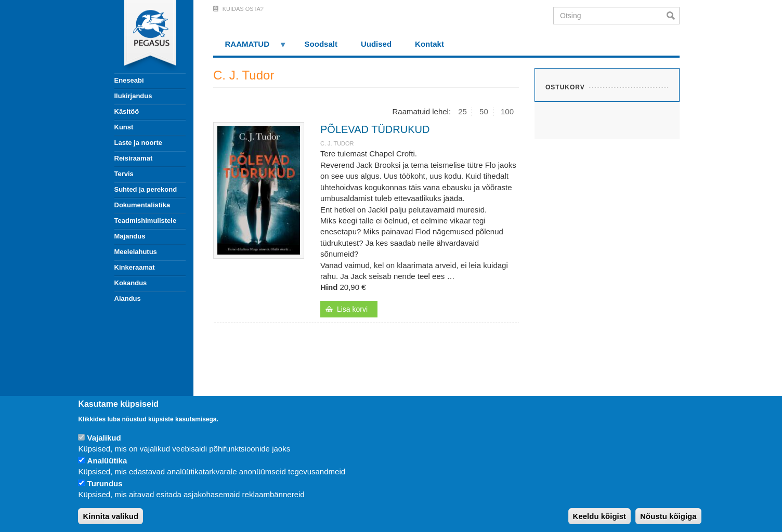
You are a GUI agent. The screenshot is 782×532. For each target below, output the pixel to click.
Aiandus (128, 298)
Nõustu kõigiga (668, 516)
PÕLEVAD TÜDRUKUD (375, 129)
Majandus (130, 236)
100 (507, 111)
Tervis (124, 174)
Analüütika (107, 461)
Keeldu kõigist (600, 516)
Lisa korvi (352, 309)
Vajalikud (104, 438)
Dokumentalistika (142, 205)
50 (484, 111)
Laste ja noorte (138, 143)
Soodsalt (321, 44)
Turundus (105, 483)
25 (462, 111)
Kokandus (131, 283)
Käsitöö (127, 111)
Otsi (673, 16)
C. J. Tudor (337, 143)
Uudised (376, 44)
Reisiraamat (134, 158)
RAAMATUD (250, 48)
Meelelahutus (136, 252)
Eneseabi (129, 80)
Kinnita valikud (110, 516)
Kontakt (429, 44)
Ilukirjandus (133, 96)
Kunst (124, 127)
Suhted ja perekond (146, 189)
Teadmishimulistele (146, 221)
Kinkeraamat (135, 267)
